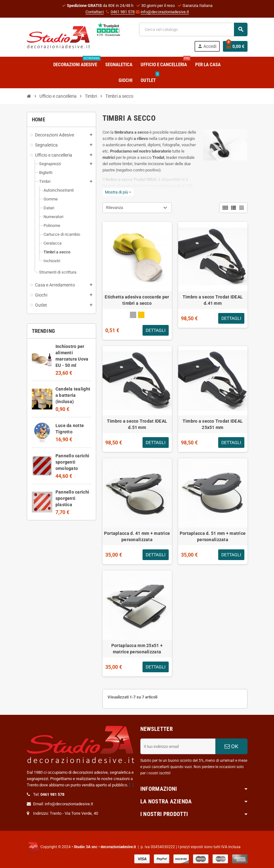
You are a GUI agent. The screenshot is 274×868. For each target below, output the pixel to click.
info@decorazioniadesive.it (165, 12)
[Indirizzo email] (178, 746)
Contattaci (95, 12)
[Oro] (141, 315)
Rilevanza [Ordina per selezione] (114, 208)
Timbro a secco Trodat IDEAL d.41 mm (213, 300)
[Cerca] (193, 29)
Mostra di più (118, 192)
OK (231, 746)
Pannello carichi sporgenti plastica (72, 498)
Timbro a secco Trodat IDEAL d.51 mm (137, 424)
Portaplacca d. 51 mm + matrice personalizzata (213, 536)
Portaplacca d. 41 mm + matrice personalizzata (137, 536)
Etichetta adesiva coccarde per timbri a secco (137, 300)
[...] (131, 785)
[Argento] (133, 315)
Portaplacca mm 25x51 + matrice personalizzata (137, 649)
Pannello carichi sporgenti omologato (72, 462)
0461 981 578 (123, 12)
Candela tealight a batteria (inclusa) (73, 395)
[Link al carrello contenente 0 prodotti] (235, 46)
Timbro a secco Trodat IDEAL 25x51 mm (213, 424)
